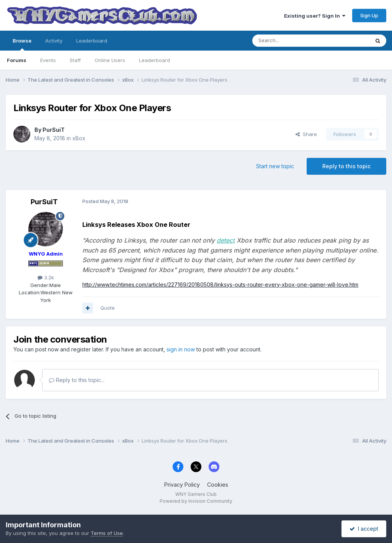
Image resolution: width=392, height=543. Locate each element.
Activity (54, 41)
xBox (79, 138)
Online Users (110, 60)
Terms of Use (107, 533)
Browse (22, 44)
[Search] (291, 41)
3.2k (46, 277)
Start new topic (275, 166)
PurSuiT (54, 130)
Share (306, 134)
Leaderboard (154, 60)
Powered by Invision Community (196, 501)
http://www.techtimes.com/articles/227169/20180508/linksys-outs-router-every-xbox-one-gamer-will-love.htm (220, 285)
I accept (364, 529)
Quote (108, 308)
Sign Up (369, 15)
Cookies (218, 485)
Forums (17, 60)
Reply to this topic (346, 166)
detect (226, 240)
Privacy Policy (182, 485)
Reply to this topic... (77, 380)
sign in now (181, 349)
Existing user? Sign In (315, 16)
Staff (75, 60)
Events (48, 60)
